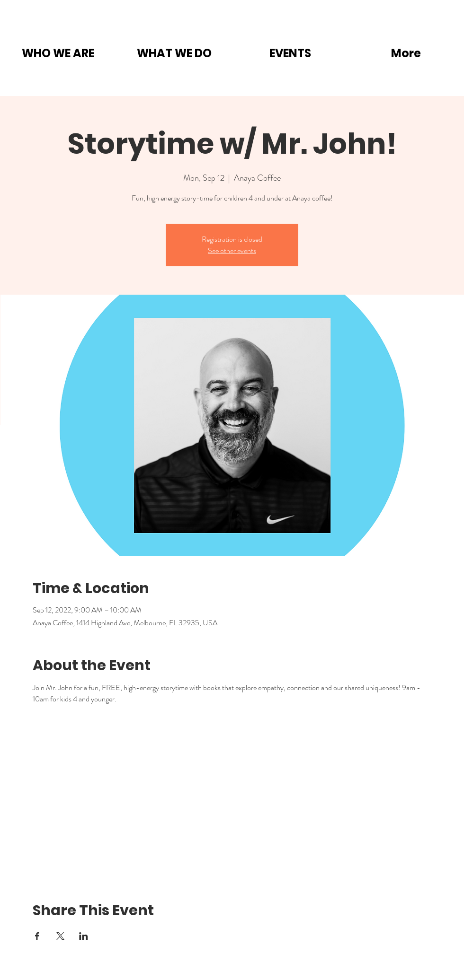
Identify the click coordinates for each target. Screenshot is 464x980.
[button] (58, 53)
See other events (232, 250)
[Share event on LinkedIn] (84, 936)
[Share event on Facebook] (37, 936)
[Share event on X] (60, 936)
